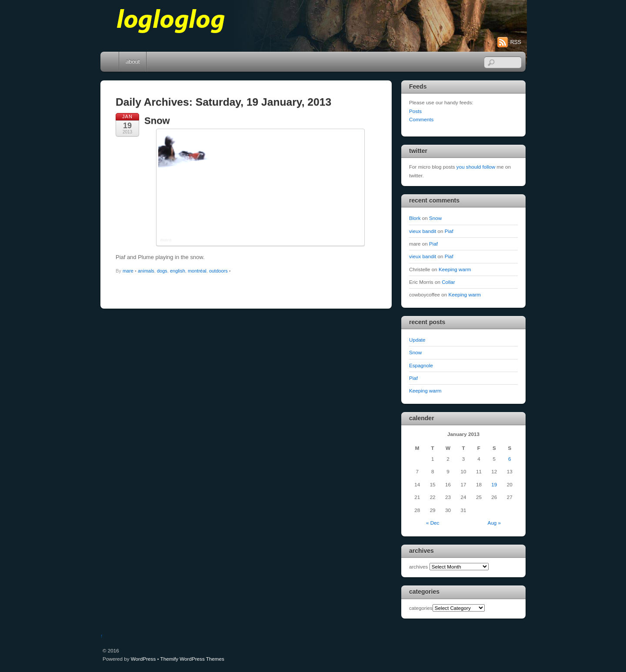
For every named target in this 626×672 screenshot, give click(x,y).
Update (417, 340)
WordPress (143, 659)
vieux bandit (423, 231)
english (178, 271)
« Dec (433, 523)
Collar (448, 282)
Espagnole (421, 365)
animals (146, 271)
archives (418, 567)
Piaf (449, 231)
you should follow (476, 167)
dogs (162, 271)
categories (421, 608)
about (133, 62)
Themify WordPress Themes (192, 659)
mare (128, 271)
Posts (415, 111)
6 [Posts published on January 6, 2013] (509, 459)
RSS (516, 42)
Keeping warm (455, 269)
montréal (197, 271)
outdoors (218, 271)
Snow (157, 121)
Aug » (494, 523)
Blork (415, 218)
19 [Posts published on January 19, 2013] (494, 484)
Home (110, 62)
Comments (421, 119)
